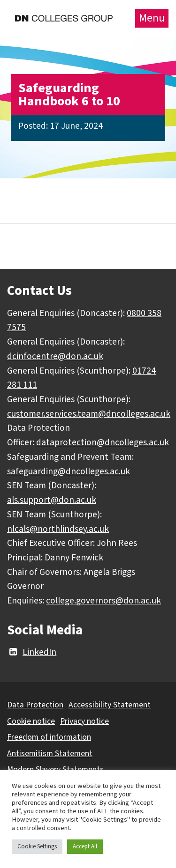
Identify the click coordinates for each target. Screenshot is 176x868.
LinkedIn (32, 652)
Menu (152, 18)
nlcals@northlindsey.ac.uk (58, 529)
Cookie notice (31, 721)
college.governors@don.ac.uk (103, 601)
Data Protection (35, 705)
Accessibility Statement (110, 705)
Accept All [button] (85, 846)
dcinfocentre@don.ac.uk (55, 356)
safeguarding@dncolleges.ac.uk (69, 471)
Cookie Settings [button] (37, 846)
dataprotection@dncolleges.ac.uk (103, 442)
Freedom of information (49, 737)
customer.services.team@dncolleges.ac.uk (89, 414)
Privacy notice (84, 721)
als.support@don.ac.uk (52, 500)
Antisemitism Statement (50, 754)
